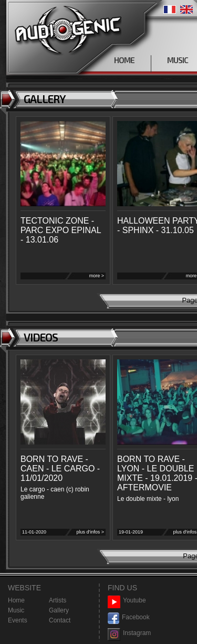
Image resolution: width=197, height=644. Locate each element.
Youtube (127, 601)
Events (18, 620)
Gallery (59, 610)
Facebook (129, 617)
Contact (60, 620)
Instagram (129, 633)
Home (16, 600)
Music (16, 610)
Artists (58, 600)
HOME (124, 60)
